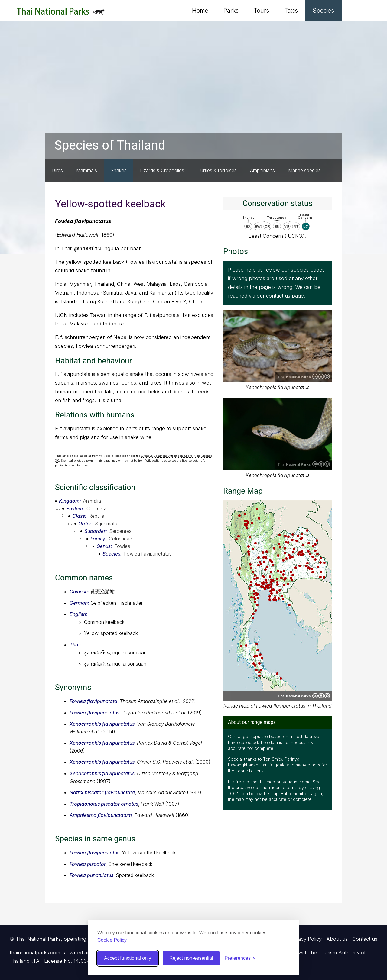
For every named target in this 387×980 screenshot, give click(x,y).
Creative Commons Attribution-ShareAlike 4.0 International (321, 376)
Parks (231, 11)
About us (337, 939)
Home (200, 11)
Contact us (365, 939)
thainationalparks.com (35, 953)
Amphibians (262, 170)
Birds (57, 170)
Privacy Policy (306, 939)
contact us (278, 296)
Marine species (304, 170)
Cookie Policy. (112, 940)
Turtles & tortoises (217, 170)
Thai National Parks (61, 13)
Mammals (87, 170)
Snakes (119, 170)
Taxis (291, 11)
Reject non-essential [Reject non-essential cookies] (191, 958)
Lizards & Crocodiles (162, 170)
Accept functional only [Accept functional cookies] (128, 958)
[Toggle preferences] (240, 958)
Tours (261, 11)
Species (324, 11)
